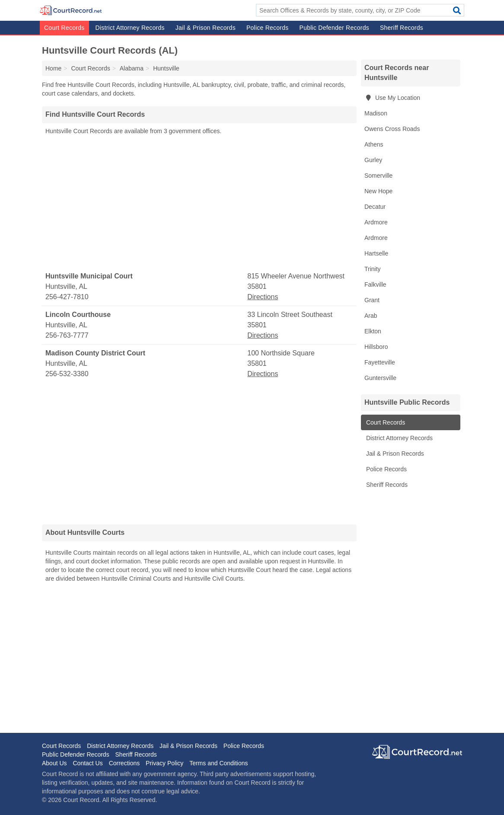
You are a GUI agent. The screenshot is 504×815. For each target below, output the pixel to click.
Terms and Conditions (219, 763)
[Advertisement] (199, 204)
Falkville (375, 284)
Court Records (64, 28)
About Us (54, 763)
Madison (376, 113)
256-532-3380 (67, 374)
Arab (371, 316)
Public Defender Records (334, 28)
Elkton (373, 331)
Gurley (373, 160)
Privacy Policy (164, 763)
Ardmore (376, 222)
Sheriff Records (402, 28)
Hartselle (376, 253)
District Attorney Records (130, 28)
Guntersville (380, 378)
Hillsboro (376, 347)
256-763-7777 (67, 335)
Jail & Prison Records (206, 28)
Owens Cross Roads (392, 129)
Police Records (268, 28)
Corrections (124, 763)
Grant (372, 300)
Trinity (373, 269)
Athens (374, 144)
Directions (263, 297)
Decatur (375, 207)
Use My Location (392, 98)
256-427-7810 (67, 297)
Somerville (378, 176)
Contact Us (88, 763)
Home (53, 68)
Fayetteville (380, 362)
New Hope (378, 191)
